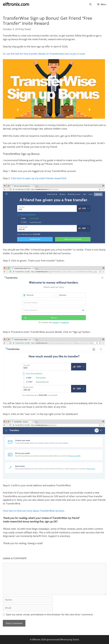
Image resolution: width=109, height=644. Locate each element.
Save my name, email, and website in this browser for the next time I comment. (50, 614)
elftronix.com (16, 4)
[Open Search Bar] (90, 4)
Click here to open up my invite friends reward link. (39, 178)
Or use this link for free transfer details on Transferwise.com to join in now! (44, 54)
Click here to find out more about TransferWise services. (34, 511)
